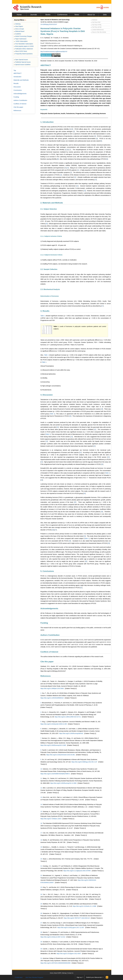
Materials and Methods (21, 80)
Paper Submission (20, 39)
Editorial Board (19, 31)
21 (95, 429)
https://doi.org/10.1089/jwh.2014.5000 (52, 688)
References (46, 676)
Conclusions (18, 90)
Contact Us (70, 973)
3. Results (45, 311)
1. (41, 681)
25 (75, 502)
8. (41, 750)
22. (41, 875)
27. (41, 923)
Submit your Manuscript (94, 977)
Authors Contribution (50, 635)
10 (68, 168)
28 (85, 536)
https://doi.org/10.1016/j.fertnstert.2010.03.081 (61, 755)
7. (41, 738)
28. (41, 932)
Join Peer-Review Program (34, 977)
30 (86, 561)
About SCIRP (58, 973)
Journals (34, 15)
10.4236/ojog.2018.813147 (49, 24)
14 (96, 180)
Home (19, 15)
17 (102, 306)
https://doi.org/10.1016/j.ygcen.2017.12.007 (71, 927)
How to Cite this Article (98, 32)
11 (78, 170)
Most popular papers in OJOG (24, 46)
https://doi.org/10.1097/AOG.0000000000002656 (56, 963)
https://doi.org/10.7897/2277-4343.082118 (77, 918)
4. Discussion (47, 395)
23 (80, 452)
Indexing (17, 24)
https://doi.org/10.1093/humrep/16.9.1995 (53, 745)
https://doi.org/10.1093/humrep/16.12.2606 (63, 783)
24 (84, 493)
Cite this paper (47, 662)
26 (102, 512)
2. (41, 693)
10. (41, 769)
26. (41, 913)
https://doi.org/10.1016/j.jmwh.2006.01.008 (54, 724)
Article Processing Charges (23, 36)
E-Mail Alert (19, 977)
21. (41, 866)
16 (47, 224)
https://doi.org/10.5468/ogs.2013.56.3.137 (84, 762)
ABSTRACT (46, 65)
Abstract (94, 20)
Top (15, 70)
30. (41, 949)
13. (41, 797)
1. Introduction (47, 122)
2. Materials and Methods (52, 203)
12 (61, 175)
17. (41, 833)
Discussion (17, 87)
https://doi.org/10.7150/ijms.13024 (51, 819)
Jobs (105, 15)
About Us (91, 15)
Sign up (79, 977)
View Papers (19, 26)
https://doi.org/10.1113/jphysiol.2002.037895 (77, 871)
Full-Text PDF (96, 22)
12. (41, 788)
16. (41, 823)
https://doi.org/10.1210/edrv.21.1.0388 (84, 906)
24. (41, 894)
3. (41, 703)
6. (41, 729)
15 (85, 191)
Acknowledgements (49, 608)
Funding (44, 623)
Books (48, 15)
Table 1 (43, 316)
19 (70, 416)
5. (41, 722)
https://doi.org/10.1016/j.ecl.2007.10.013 (53, 937)
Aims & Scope (19, 29)
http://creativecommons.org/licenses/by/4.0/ (54, 52)
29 (70, 541)
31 (81, 588)
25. (41, 904)
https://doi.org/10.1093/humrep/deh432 (71, 733)
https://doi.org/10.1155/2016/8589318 (52, 698)
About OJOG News (20, 51)
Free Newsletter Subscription (24, 44)
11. (41, 778)
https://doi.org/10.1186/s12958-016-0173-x (68, 717)
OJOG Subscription (21, 41)
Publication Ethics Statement (23, 49)
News (77, 15)
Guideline (18, 34)
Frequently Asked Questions (23, 54)
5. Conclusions (47, 571)
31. (41, 958)
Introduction (17, 77)
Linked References (97, 30)
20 (57, 427)
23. (41, 887)
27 (55, 530)
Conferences (62, 15)
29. (41, 942)
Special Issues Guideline (22, 65)
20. (41, 859)
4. (41, 712)
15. (41, 812)
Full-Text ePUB (96, 27)
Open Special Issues (21, 60)
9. (41, 759)
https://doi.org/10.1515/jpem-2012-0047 (69, 954)
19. (41, 847)
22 (72, 437)
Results (16, 83)
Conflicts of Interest (49, 652)
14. (41, 804)
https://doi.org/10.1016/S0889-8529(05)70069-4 (55, 774)
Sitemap (64, 973)
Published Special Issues (22, 62)
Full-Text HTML (96, 25)
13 (75, 177)
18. (41, 840)
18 (102, 409)
